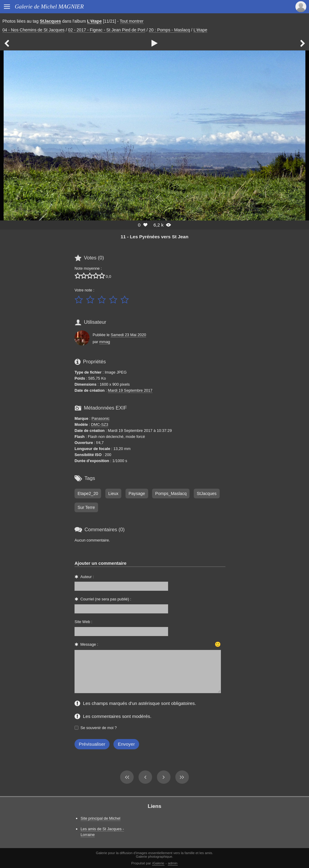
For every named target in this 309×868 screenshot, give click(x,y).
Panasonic (100, 418)
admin (173, 863)
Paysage (137, 493)
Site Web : (83, 622)
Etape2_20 (88, 493)
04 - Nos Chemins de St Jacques (33, 30)
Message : (89, 644)
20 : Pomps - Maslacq (169, 30)
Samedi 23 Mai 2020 (128, 335)
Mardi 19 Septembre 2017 (130, 390)
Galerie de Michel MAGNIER (49, 6)
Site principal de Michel (100, 818)
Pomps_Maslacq (171, 493)
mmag (105, 342)
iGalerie (158, 863)
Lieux (113, 493)
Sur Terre (86, 507)
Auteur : (87, 577)
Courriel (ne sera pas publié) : (106, 599)
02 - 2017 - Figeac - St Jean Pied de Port (107, 30)
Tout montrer (132, 21)
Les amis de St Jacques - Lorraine (102, 832)
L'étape (95, 21)
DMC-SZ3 (100, 424)
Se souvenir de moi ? (99, 728)
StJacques (50, 21)
